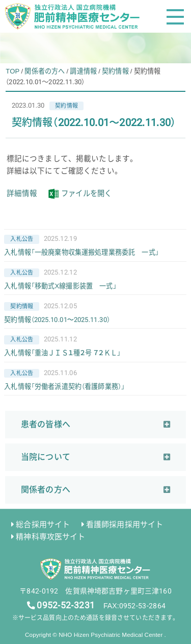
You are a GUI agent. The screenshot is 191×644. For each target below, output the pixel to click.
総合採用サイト (43, 524)
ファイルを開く (88, 193)
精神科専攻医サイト (50, 536)
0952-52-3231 (65, 605)
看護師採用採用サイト (125, 524)
